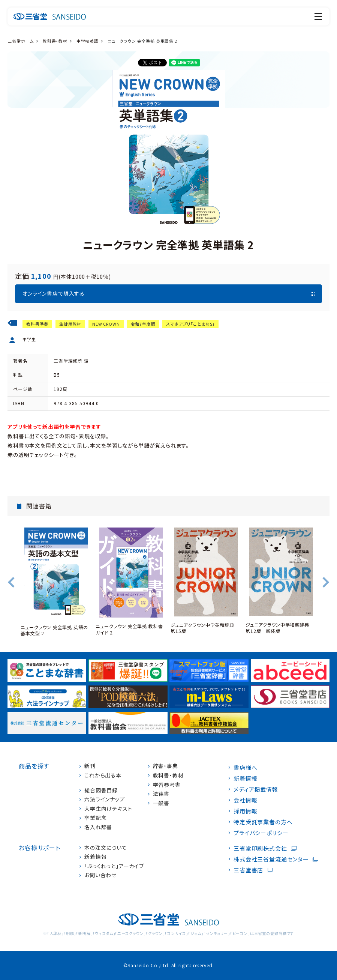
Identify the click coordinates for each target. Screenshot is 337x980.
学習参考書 (167, 785)
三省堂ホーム (21, 41)
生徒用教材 (70, 324)
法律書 (161, 794)
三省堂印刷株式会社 (260, 848)
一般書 (161, 803)
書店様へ (245, 767)
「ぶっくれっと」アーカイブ (114, 866)
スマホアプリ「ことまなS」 (190, 324)
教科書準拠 (37, 324)
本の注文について (106, 848)
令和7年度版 (143, 324)
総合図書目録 (101, 790)
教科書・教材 (55, 41)
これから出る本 (103, 775)
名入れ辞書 (98, 827)
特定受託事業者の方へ (263, 822)
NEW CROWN (106, 324)
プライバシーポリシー (261, 833)
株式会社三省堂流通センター (271, 859)
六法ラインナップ (105, 799)
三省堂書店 (248, 870)
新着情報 (95, 857)
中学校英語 (88, 41)
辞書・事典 (166, 766)
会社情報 (245, 800)
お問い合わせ (100, 875)
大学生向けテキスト (108, 809)
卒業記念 (95, 818)
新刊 (90, 766)
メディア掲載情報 (256, 789)
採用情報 (245, 811)
